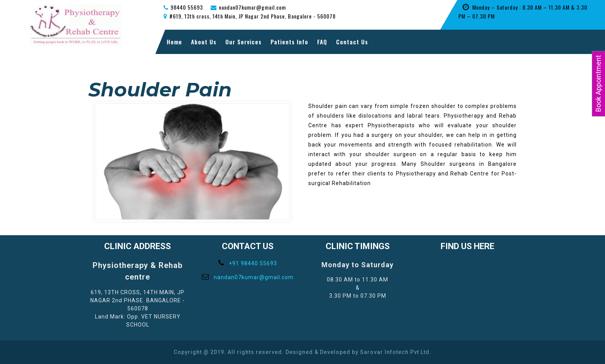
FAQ (322, 42)
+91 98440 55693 (253, 263)
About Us (204, 42)
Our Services (243, 42)
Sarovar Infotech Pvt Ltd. (396, 352)
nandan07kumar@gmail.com (254, 277)
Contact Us (352, 42)
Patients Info (289, 42)
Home (174, 42)
